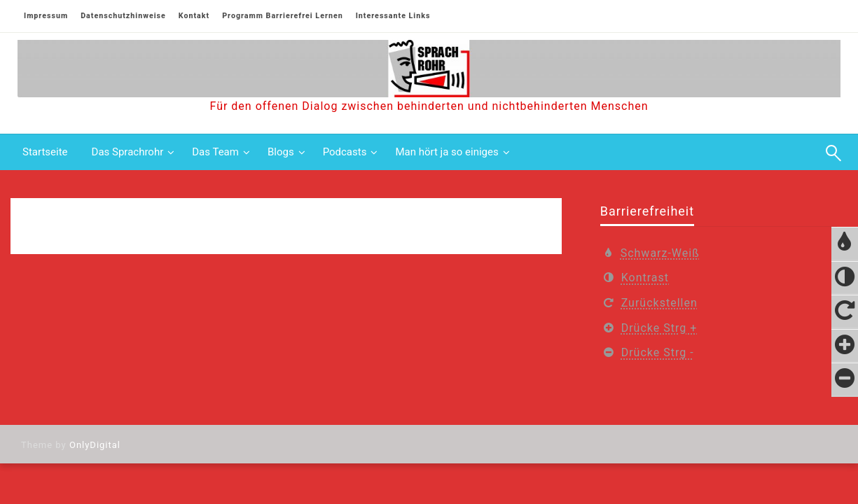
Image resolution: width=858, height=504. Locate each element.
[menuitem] (45, 152)
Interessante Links (393, 16)
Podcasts (345, 152)
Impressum (46, 16)
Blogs (281, 152)
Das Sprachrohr (128, 152)
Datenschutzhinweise (123, 16)
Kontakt (194, 16)
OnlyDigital (95, 445)
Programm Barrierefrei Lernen (282, 16)
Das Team (215, 152)
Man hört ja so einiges (447, 152)
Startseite (45, 152)
